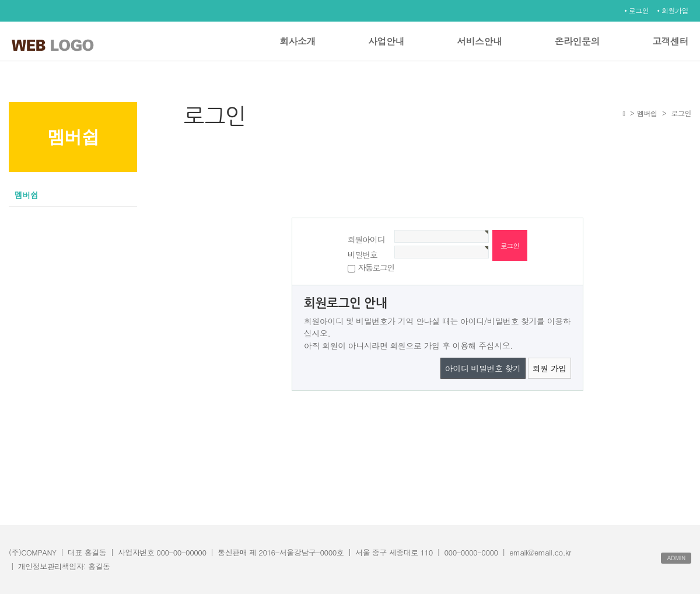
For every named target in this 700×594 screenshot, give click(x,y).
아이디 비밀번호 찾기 (483, 368)
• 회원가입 (673, 10)
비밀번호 (362, 254)
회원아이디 (366, 239)
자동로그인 (376, 267)
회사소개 (297, 41)
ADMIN (676, 558)
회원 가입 (549, 368)
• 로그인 (636, 10)
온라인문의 (577, 41)
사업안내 (386, 41)
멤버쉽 (27, 195)
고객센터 (670, 41)
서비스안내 (480, 41)
